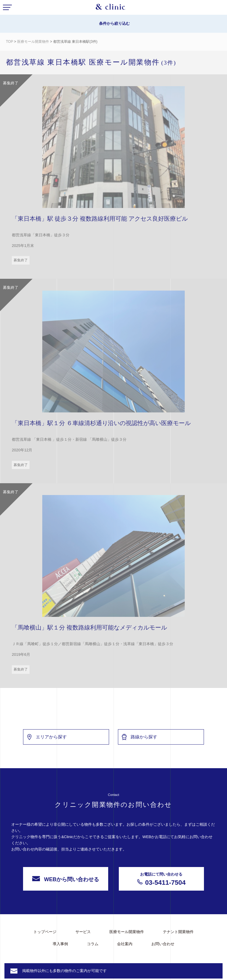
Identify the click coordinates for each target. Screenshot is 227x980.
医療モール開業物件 (34, 42)
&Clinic (111, 8)
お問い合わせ (163, 944)
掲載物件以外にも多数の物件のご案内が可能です (64, 971)
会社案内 (125, 944)
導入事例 (60, 944)
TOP (9, 42)
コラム (93, 944)
